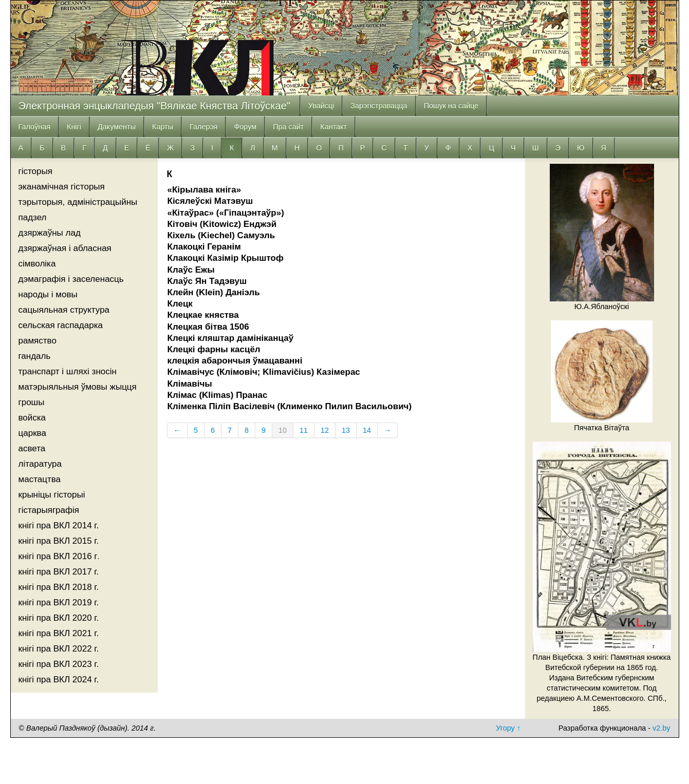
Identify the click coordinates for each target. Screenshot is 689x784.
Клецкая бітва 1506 (208, 327)
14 (367, 430)
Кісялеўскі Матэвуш (210, 201)
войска (32, 418)
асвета (32, 448)
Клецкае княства (203, 315)
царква (32, 433)
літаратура (40, 464)
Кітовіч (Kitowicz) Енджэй (222, 224)
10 (283, 430)
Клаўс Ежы (191, 270)
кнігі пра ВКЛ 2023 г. (59, 664)
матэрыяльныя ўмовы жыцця (78, 387)
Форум (245, 127)
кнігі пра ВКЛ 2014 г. (59, 525)
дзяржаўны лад (50, 233)
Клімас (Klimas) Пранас (218, 395)
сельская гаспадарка (61, 325)
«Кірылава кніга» (204, 190)
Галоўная (35, 127)
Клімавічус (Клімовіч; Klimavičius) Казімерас (264, 372)
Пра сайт (288, 127)
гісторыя (35, 171)
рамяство (38, 341)
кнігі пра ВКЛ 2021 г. (59, 633)
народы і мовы (48, 294)
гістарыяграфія (49, 510)
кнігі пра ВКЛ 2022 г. (59, 649)
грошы (32, 402)
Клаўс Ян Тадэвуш (207, 281)
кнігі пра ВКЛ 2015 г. (59, 541)
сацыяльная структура (64, 310)
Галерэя (203, 127)
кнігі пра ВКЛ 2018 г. (59, 587)
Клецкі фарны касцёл (214, 349)
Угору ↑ (508, 728)
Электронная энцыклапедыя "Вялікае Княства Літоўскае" (154, 106)
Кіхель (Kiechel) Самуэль (221, 235)
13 (346, 430)
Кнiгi (74, 127)
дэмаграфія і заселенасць (71, 279)
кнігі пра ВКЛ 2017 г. (59, 572)
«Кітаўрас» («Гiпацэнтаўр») (226, 213)
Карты (163, 127)
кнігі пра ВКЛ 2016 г (58, 556)
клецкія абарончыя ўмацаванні (235, 361)
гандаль (35, 356)
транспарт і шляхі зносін (68, 371)
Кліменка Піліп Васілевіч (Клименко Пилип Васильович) (290, 406)
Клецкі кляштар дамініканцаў (231, 338)
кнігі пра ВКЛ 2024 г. (59, 680)
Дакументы (117, 127)
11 (304, 430)
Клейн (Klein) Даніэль (214, 292)
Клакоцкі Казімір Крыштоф (226, 258)
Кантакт (333, 127)
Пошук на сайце (451, 106)
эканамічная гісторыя (62, 187)
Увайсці (321, 106)
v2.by (661, 728)
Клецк (180, 304)
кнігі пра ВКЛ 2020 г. (59, 618)
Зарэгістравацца (379, 106)
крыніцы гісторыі (52, 495)
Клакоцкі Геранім (204, 247)
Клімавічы (190, 384)
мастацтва (40, 479)
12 (325, 430)
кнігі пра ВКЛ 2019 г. (59, 603)
